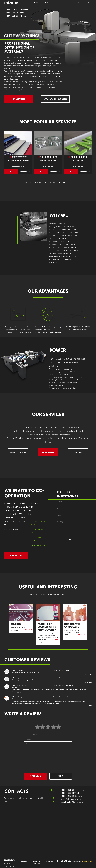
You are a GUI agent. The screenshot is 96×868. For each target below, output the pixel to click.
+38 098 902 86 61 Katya (15, 16)
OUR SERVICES (19, 99)
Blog (70, 3)
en (88, 3)
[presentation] (48, 766)
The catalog (64, 183)
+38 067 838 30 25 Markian (16, 10)
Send (61, 776)
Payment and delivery (58, 3)
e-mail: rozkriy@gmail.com (72, 802)
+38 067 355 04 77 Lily (14, 13)
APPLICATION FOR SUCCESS (55, 99)
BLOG (64, 595)
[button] (6, 143)
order (11, 172)
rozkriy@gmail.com (38, 546)
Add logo (35, 776)
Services (24, 861)
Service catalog (48, 452)
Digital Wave (87, 862)
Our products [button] (42, 3)
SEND (70, 540)
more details (25, 172)
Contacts (76, 3)
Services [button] (30, 3)
